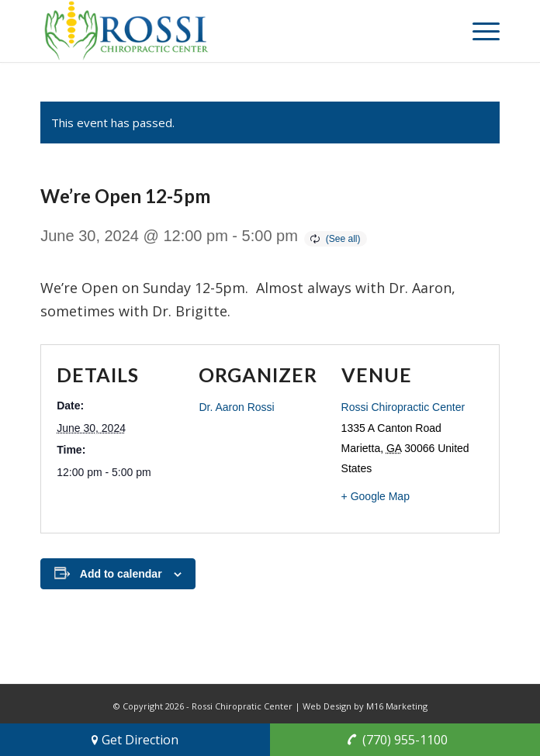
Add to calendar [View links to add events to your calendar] (121, 574)
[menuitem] (478, 31)
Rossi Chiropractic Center (403, 407)
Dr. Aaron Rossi (236, 407)
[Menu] (478, 31)
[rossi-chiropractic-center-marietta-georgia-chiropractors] (224, 31)
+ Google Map (376, 496)
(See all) (343, 239)
